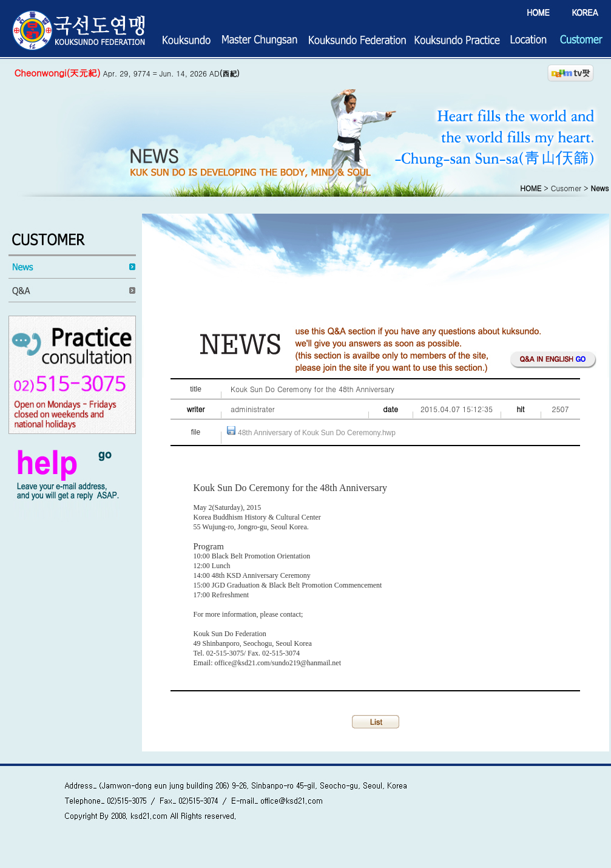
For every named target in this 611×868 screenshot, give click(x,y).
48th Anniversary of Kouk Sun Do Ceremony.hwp (317, 433)
